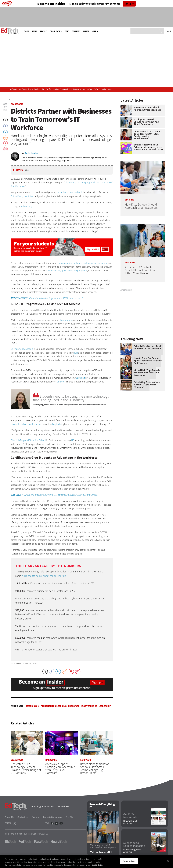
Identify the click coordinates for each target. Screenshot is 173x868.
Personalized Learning (54, 706)
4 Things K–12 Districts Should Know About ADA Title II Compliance (146, 122)
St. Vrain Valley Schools (22, 349)
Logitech (56, 424)
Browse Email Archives (130, 822)
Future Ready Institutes (22, 196)
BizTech (10, 842)
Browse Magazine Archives (132, 851)
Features (44, 32)
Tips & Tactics (56, 32)
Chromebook (65, 320)
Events (86, 32)
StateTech (41, 842)
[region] (86, 861)
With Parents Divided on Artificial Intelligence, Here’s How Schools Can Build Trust (148, 147)
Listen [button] (20, 170)
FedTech (25, 842)
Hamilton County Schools (70, 192)
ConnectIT (76, 32)
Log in (169, 31)
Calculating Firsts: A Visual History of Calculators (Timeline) (147, 385)
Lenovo (60, 382)
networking (26, 206)
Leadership (105, 706)
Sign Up (128, 4)
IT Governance (89, 706)
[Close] (168, 861)
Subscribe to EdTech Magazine (134, 845)
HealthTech (59, 842)
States (35, 32)
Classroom (13, 100)
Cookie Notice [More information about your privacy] (97, 865)
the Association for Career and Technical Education (82, 263)
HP (73, 440)
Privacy (35, 817)
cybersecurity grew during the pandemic (68, 271)
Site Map (70, 817)
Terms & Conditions (52, 817)
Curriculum (33, 706)
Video (67, 32)
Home (6, 100)
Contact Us (23, 817)
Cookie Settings (129, 861)
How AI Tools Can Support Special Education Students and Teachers (148, 361)
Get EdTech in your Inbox (131, 816)
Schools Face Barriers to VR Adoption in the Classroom (148, 347)
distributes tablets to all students (26, 424)
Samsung (80, 378)
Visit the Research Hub (101, 852)
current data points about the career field (44, 576)
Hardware (74, 706)
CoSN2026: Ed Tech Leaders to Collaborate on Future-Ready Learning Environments (148, 135)
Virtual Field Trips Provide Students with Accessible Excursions (147, 373)
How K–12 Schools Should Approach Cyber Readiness (147, 109)
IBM (76, 353)
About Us (9, 817)
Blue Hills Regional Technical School (28, 440)
